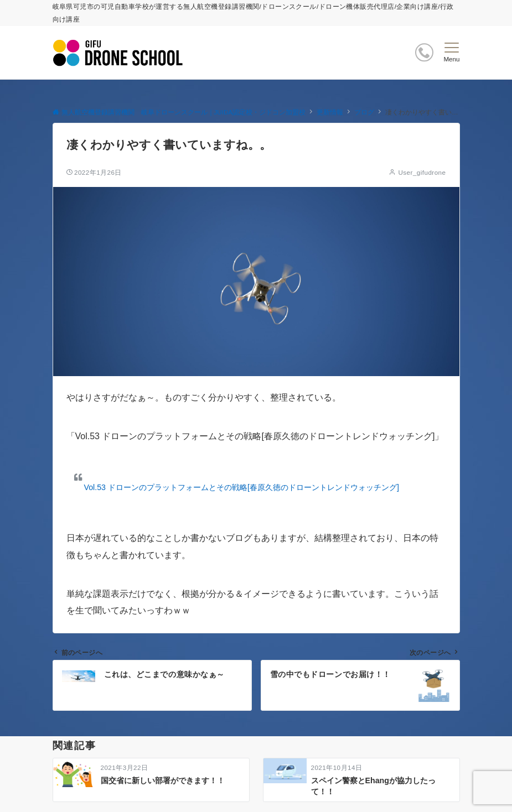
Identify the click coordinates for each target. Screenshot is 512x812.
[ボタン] (424, 52)
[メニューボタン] (451, 53)
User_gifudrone (422, 172)
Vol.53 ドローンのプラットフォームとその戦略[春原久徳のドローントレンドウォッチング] (242, 487)
